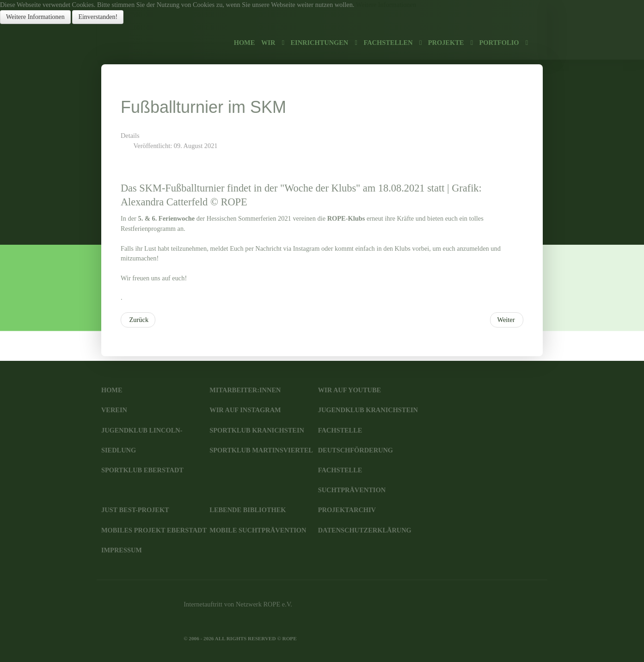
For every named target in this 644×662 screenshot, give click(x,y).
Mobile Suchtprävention (258, 530)
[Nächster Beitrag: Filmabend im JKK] (507, 320)
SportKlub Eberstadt (142, 470)
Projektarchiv (347, 510)
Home (112, 390)
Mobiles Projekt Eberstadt (154, 530)
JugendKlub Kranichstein (368, 410)
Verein (114, 410)
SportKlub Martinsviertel (261, 450)
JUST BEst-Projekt (135, 510)
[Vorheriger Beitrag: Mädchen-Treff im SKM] (138, 320)
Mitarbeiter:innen (245, 390)
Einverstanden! (98, 17)
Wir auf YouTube (350, 390)
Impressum (122, 550)
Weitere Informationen (386, 5)
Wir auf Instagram (245, 410)
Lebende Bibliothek (248, 510)
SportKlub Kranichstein (257, 430)
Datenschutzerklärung (365, 530)
